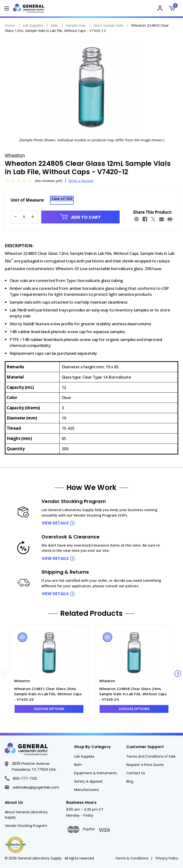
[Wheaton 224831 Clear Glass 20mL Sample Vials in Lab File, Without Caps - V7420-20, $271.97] (49, 653)
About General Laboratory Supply (26, 815)
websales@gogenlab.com (32, 787)
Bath (78, 765)
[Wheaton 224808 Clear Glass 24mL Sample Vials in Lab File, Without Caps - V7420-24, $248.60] (134, 653)
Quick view (22, 637)
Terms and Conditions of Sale (151, 756)
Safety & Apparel (88, 781)
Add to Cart (81, 217)
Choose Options (49, 709)
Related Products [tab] (91, 613)
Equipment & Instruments (96, 773)
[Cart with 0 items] (173, 9)
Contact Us (136, 773)
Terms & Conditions (132, 858)
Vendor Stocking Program (26, 826)
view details (55, 523)
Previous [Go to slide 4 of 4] (5, 674)
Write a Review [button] (81, 181)
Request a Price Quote (145, 765)
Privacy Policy (167, 858)
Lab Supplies (84, 756)
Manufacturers (86, 790)
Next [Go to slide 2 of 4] (178, 674)
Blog (130, 781)
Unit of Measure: (28, 200)
